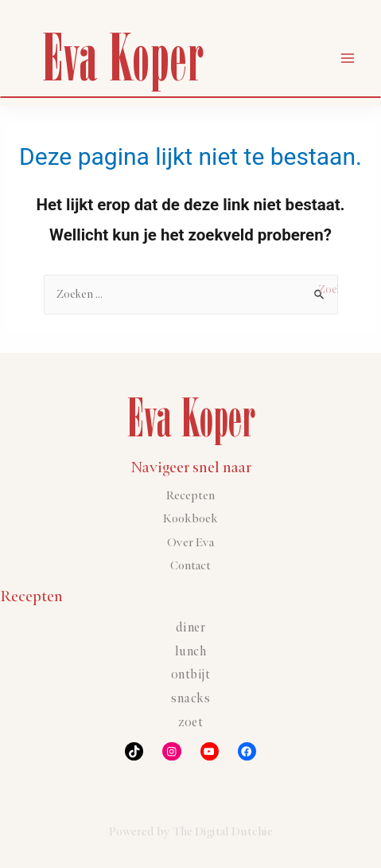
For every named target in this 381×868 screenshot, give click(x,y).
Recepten (190, 496)
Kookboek (190, 519)
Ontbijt (191, 675)
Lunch (191, 652)
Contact (190, 566)
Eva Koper (122, 57)
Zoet (190, 723)
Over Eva (190, 543)
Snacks (190, 699)
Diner (191, 628)
